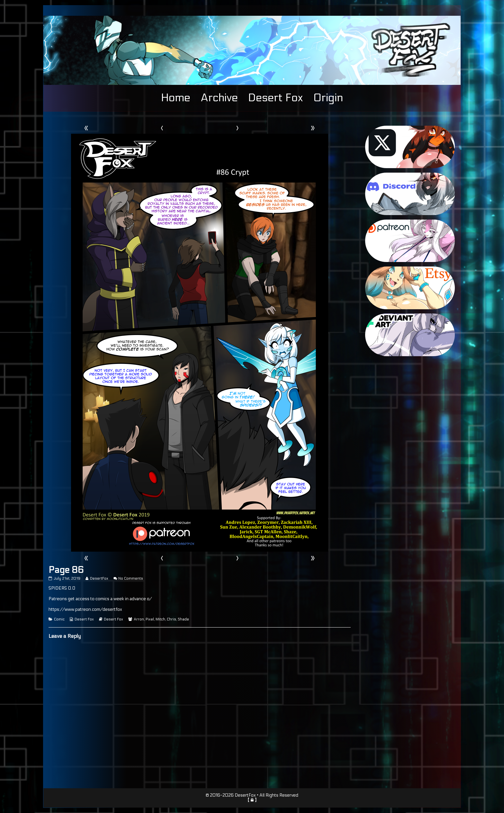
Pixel (150, 619)
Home (176, 98)
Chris (171, 619)
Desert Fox (276, 98)
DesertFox (99, 578)
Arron (139, 619)
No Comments (131, 578)
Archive (219, 98)
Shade (183, 619)
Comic (59, 619)
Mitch (160, 619)
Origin (328, 98)
